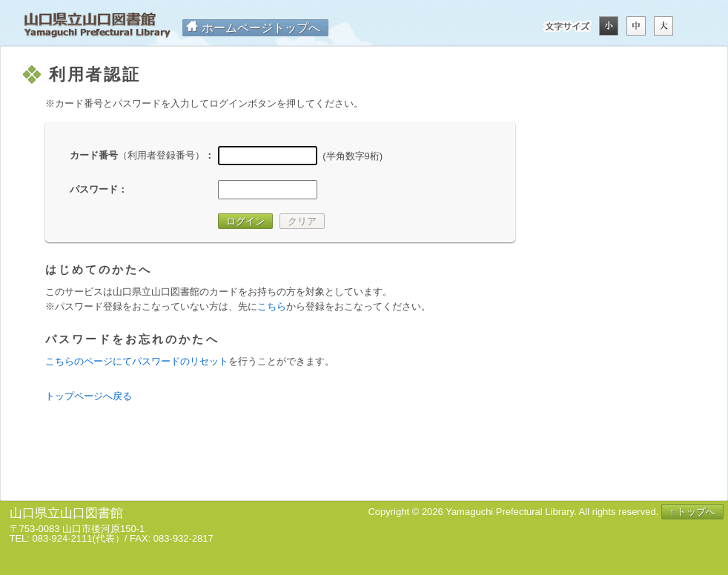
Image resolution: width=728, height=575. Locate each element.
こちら (272, 306)
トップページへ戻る (89, 396)
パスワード (94, 189)
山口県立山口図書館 (97, 26)
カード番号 (137, 155)
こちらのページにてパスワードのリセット (137, 361)
